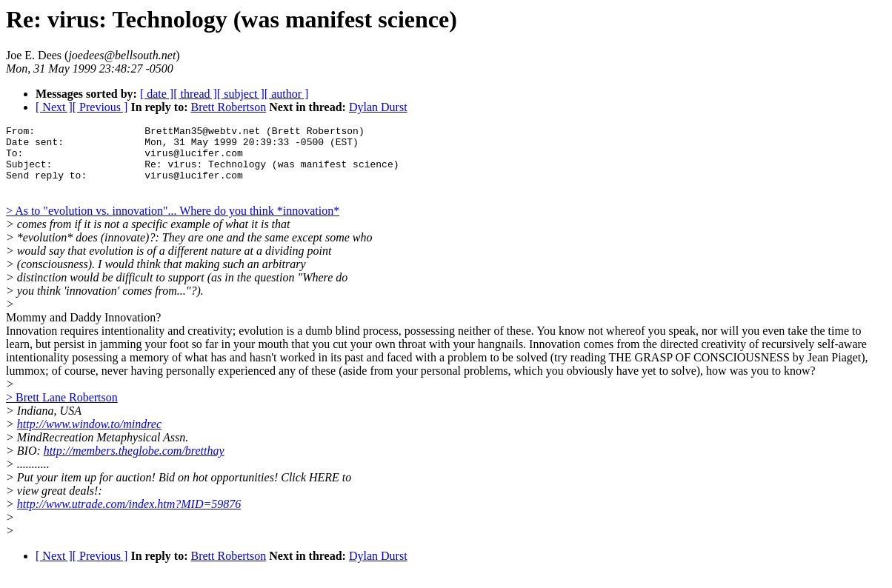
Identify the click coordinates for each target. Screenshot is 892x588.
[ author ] (287, 94)
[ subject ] (241, 94)
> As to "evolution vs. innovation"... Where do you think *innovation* (173, 224)
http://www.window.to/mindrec (89, 437)
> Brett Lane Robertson (62, 411)
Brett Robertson (228, 107)
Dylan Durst (378, 107)
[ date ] (157, 94)
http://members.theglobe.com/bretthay (134, 464)
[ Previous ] (100, 107)
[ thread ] (195, 94)
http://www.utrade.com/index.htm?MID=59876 (129, 517)
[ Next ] (54, 107)
